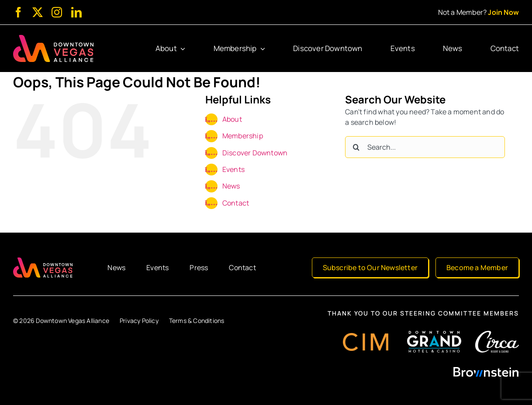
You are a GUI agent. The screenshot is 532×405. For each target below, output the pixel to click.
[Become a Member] (477, 268)
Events (233, 169)
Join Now (503, 12)
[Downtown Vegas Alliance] (53, 38)
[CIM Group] (366, 336)
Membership (243, 136)
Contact (236, 203)
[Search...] (425, 147)
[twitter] (38, 12)
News (231, 186)
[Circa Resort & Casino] (497, 334)
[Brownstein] (486, 370)
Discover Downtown (255, 153)
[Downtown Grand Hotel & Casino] (434, 334)
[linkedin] (76, 12)
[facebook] (18, 12)
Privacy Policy (139, 321)
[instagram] (57, 12)
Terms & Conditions (197, 321)
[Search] (356, 147)
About (232, 119)
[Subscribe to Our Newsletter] (370, 268)
